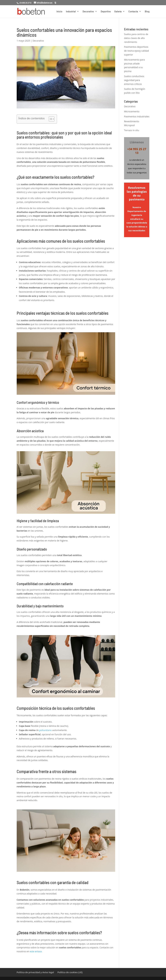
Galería (118, 12)
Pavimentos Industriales (137, 116)
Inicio (59, 12)
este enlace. (36, 951)
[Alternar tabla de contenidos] (50, 119)
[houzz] (55, 3)
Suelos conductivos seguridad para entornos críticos (134, 80)
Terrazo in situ (132, 130)
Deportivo (106, 12)
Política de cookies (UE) (70, 972)
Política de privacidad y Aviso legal (35, 972)
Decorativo (88, 12)
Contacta (133, 12)
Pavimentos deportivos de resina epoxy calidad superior (136, 51)
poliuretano (46, 730)
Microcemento (132, 111)
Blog (147, 12)
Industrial (71, 12)
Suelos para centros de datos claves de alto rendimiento (136, 38)
